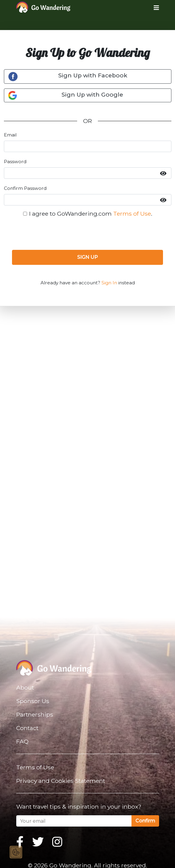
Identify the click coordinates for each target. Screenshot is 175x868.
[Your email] (74, 821)
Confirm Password (25, 188)
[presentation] (88, 233)
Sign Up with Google (66, 95)
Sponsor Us (33, 701)
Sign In (109, 283)
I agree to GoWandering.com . (91, 214)
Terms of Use (132, 214)
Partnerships (35, 714)
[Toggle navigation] (152, 7)
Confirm (145, 821)
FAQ (22, 741)
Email (10, 135)
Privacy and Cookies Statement (61, 781)
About (25, 687)
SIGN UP (87, 257)
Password (15, 162)
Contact (27, 728)
